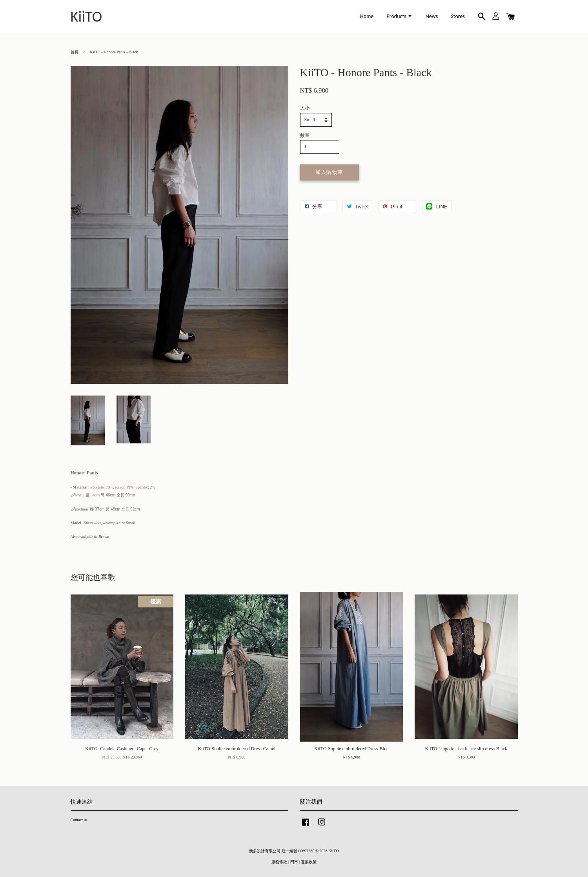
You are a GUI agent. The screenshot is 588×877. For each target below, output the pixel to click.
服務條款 (279, 862)
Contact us (79, 820)
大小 (305, 108)
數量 (305, 135)
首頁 (75, 52)
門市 (294, 862)
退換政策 (309, 862)
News (432, 16)
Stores (458, 16)
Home (367, 16)
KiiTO (86, 16)
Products (400, 16)
